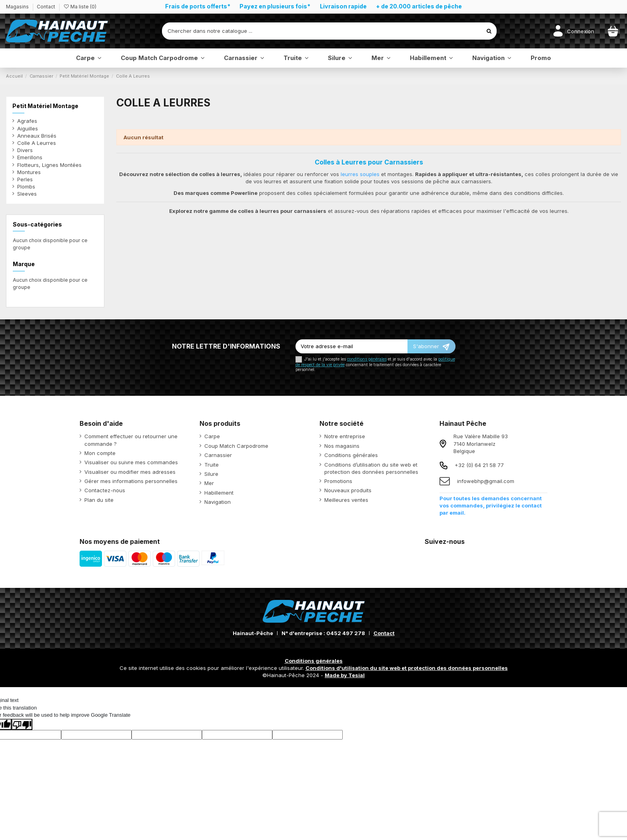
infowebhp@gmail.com (486, 481)
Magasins (18, 7)
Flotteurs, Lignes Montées (49, 165)
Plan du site (99, 500)
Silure (211, 474)
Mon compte (100, 453)
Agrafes (27, 121)
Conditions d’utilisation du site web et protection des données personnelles (371, 468)
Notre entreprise (345, 436)
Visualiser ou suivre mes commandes (131, 462)
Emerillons (30, 157)
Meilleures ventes (346, 500)
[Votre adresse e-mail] (351, 346)
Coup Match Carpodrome (236, 446)
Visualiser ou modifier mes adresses (130, 472)
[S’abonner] (431, 346)
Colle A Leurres (37, 143)
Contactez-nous (105, 490)
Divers (25, 150)
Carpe (212, 436)
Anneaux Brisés (37, 136)
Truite (212, 465)
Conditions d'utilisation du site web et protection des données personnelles (407, 668)
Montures (29, 172)
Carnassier (218, 455)
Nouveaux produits (348, 490)
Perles (25, 179)
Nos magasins (342, 446)
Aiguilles (28, 128)
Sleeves (27, 194)
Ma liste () (80, 7)
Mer (209, 483)
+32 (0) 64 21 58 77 (479, 465)
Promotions (338, 481)
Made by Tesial (345, 675)
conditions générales (367, 359)
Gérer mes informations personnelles (131, 481)
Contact (46, 7)
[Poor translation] (22, 724)
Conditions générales (351, 455)
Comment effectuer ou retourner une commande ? (131, 440)
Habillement (219, 493)
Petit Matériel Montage (45, 106)
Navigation (218, 502)
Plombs (26, 186)
